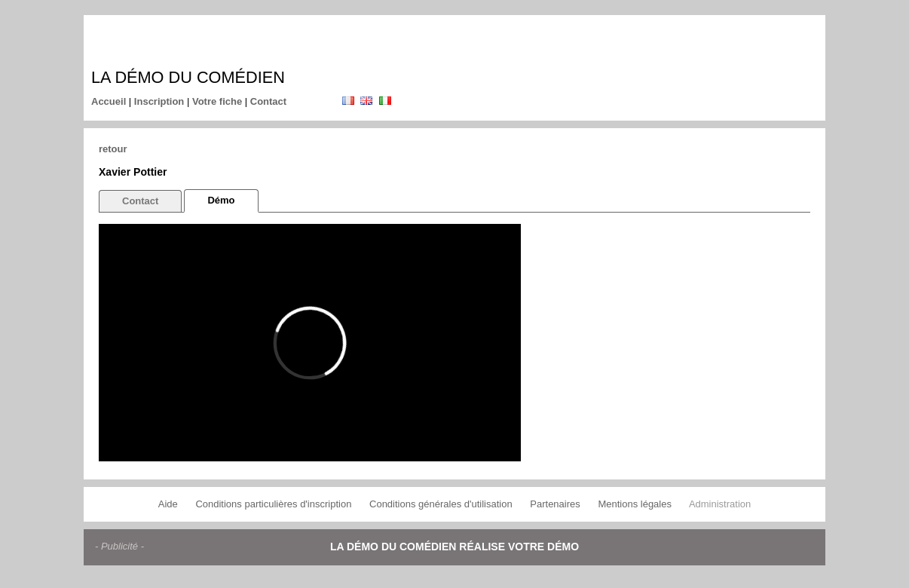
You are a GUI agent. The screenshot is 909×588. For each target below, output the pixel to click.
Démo (221, 200)
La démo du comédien (188, 77)
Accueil (109, 101)
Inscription (159, 101)
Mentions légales (635, 504)
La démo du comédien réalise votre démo (454, 547)
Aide (168, 504)
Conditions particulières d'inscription (273, 504)
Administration (720, 504)
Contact (268, 101)
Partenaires (555, 504)
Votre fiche (217, 101)
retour (113, 149)
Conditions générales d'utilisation (441, 504)
